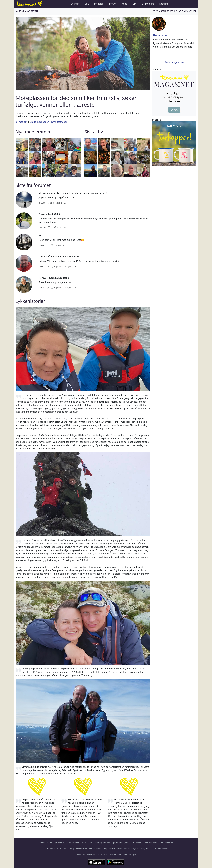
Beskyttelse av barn (148, 849)
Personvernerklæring (98, 849)
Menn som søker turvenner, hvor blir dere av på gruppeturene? (73, 193)
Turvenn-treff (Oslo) (49, 214)
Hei (40, 235)
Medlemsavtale (81, 849)
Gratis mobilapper (39, 122)
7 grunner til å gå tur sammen (66, 843)
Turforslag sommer (102, 843)
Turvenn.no (80, 855)
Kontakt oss (163, 849)
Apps (124, 4)
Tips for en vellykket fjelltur (123, 843)
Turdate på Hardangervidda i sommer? (59, 257)
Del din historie (45, 843)
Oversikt (75, 4)
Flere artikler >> (166, 843)
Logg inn (164, 4)
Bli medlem (148, 4)
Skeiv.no (105, 855)
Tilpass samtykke (131, 849)
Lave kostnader (59, 122)
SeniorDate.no (93, 855)
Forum (113, 4)
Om (134, 4)
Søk (87, 4)
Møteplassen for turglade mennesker (173, 11)
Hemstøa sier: (160, 35)
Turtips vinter (86, 843)
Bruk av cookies (115, 849)
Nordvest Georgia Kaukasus (54, 278)
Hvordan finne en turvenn (147, 843)
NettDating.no (130, 855)
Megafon (99, 4)
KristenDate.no (116, 855)
